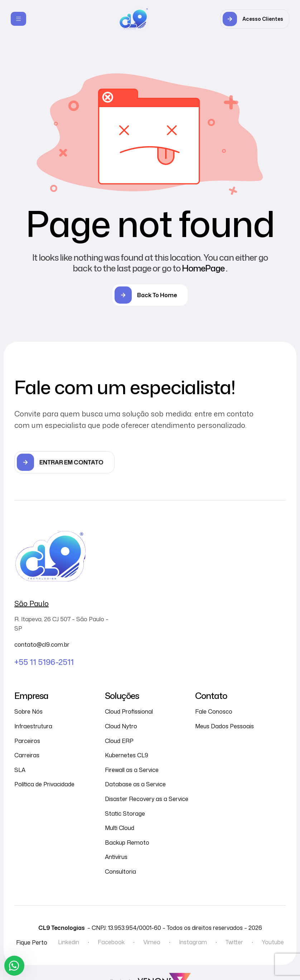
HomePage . (205, 268)
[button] (255, 19)
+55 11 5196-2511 (44, 662)
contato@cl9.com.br (42, 645)
